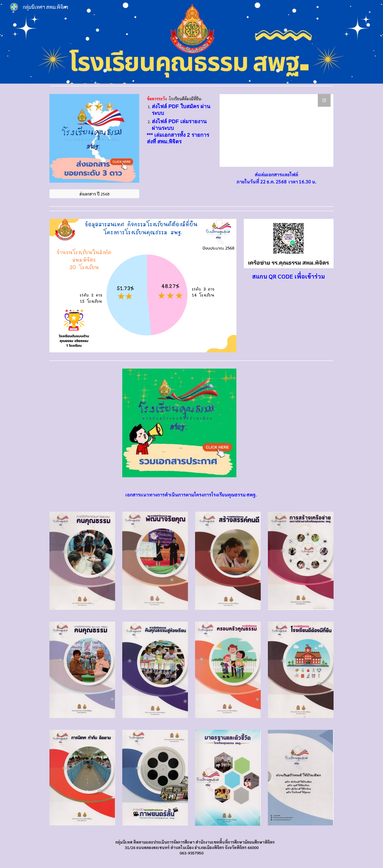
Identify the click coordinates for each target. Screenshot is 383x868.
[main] (179, 120)
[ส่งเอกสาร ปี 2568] (94, 194)
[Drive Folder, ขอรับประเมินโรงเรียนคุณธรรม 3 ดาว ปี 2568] (276, 130)
